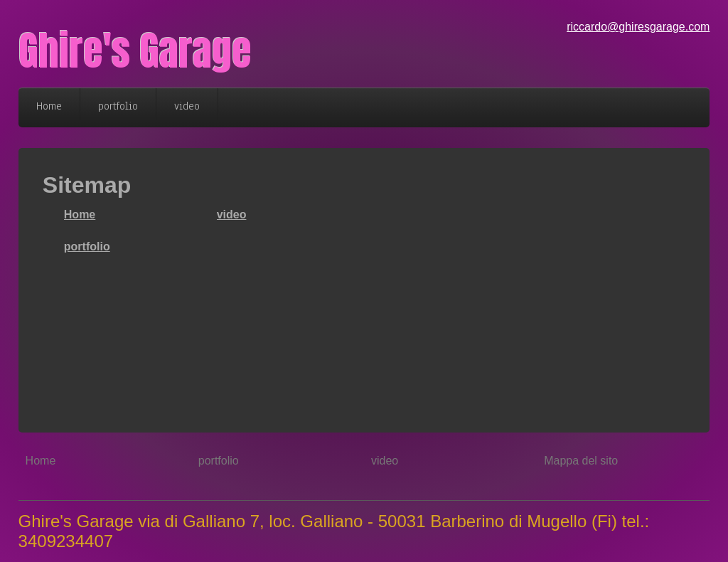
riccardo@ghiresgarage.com (638, 27)
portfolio (87, 246)
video (232, 214)
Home (80, 214)
